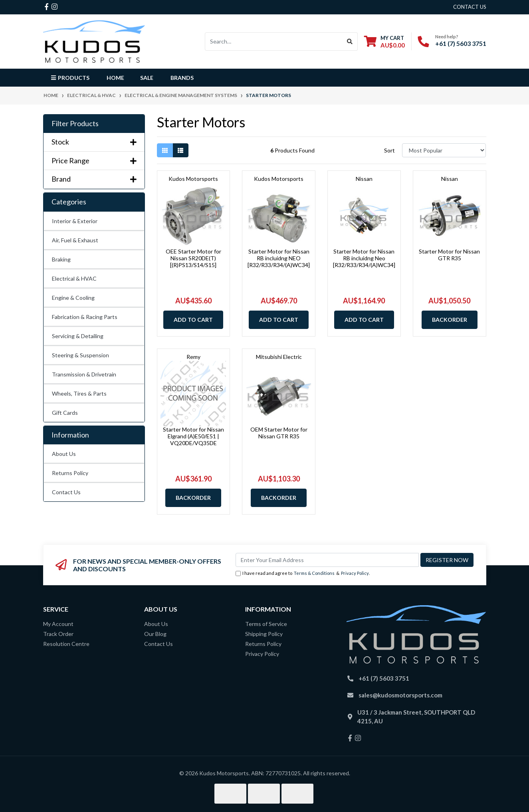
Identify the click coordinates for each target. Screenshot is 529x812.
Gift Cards (65, 413)
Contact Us (66, 492)
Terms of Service (266, 624)
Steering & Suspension (80, 355)
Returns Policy (70, 473)
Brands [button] (182, 78)
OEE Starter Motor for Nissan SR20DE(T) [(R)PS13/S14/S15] (193, 258)
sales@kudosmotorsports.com (400, 695)
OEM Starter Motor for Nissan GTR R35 (279, 433)
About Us (64, 454)
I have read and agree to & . (303, 573)
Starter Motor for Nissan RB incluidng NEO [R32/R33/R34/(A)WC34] (279, 258)
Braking (61, 259)
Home (115, 78)
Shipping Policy (264, 634)
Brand (94, 179)
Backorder (450, 320)
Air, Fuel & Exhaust (75, 240)
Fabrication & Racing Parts (85, 317)
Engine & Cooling (73, 298)
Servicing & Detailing (78, 336)
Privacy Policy (355, 573)
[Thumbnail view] (165, 150)
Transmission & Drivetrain (84, 374)
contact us (470, 7)
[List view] (180, 150)
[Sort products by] (444, 150)
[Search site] (350, 42)
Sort (389, 150)
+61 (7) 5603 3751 (461, 43)
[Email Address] (327, 560)
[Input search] (274, 42)
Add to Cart (193, 320)
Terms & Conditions (314, 573)
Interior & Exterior (75, 221)
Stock (94, 142)
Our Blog (155, 634)
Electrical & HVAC (74, 278)
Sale (147, 78)
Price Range (94, 161)
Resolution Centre (66, 644)
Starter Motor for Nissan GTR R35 (449, 255)
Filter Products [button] (75, 124)
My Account (58, 624)
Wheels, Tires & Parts (79, 393)
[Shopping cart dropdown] (384, 41)
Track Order (58, 634)
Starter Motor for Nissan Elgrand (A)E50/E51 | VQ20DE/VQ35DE (193, 436)
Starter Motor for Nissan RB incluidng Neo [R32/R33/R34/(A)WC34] (364, 258)
